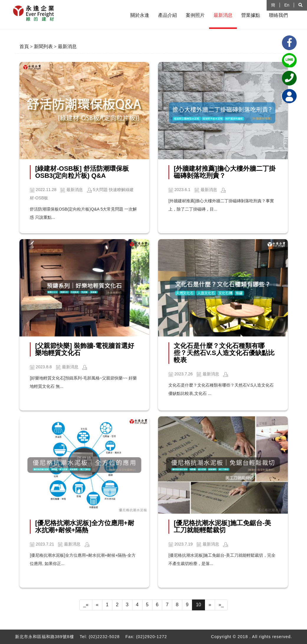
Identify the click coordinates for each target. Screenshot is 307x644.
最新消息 (223, 15)
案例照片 (195, 15)
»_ (221, 605)
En (287, 5)
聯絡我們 (278, 15)
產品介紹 (168, 15)
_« (86, 605)
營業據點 (251, 15)
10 (198, 605)
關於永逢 (140, 15)
